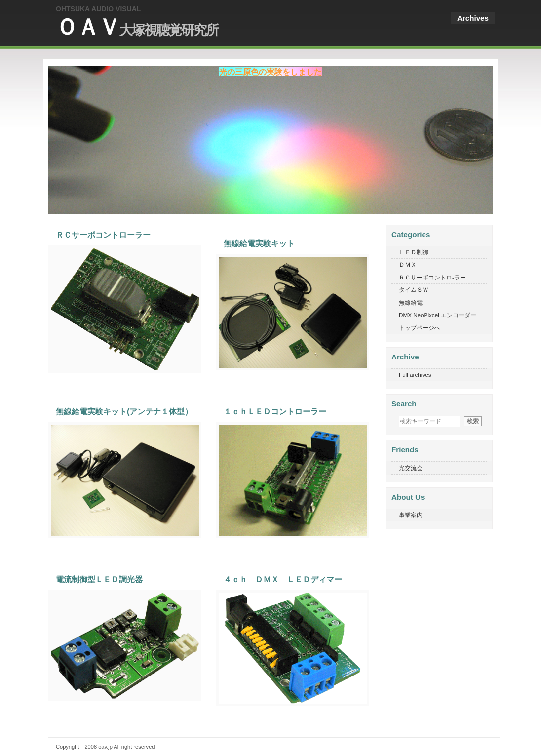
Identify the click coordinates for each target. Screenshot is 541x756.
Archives (473, 18)
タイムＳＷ (414, 290)
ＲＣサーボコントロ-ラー (432, 277)
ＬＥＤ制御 (414, 252)
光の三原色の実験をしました (270, 72)
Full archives (415, 375)
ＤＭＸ (408, 264)
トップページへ (420, 328)
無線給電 (411, 302)
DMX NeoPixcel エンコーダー (438, 315)
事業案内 (411, 515)
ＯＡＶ (137, 27)
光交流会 (411, 468)
